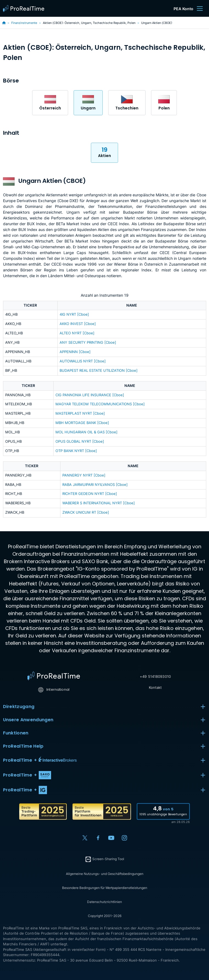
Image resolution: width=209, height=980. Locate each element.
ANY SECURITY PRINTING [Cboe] (88, 342)
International (54, 689)
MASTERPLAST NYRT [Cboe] (80, 413)
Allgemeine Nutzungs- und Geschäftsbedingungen (105, 874)
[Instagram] (124, 838)
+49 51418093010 (155, 676)
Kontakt (155, 687)
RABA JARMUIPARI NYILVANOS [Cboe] (95, 485)
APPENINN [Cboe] (75, 352)
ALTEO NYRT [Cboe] (77, 333)
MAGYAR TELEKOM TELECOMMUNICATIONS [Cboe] (100, 404)
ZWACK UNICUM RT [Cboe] (86, 512)
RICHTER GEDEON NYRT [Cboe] (90, 494)
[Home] (54, 676)
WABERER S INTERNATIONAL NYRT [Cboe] (99, 503)
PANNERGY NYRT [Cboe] (84, 475)
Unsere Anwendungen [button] (105, 720)
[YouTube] (111, 838)
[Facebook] (98, 838)
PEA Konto (183, 9)
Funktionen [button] (105, 733)
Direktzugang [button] (105, 707)
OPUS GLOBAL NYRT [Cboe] (80, 441)
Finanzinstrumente (24, 23)
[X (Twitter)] (85, 838)
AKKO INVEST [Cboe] (78, 324)
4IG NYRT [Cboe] (74, 314)
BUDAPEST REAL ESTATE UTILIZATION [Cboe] (99, 371)
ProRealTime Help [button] (105, 746)
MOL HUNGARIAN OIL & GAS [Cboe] (87, 432)
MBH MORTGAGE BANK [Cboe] (82, 423)
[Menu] (200, 9)
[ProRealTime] (25, 9)
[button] (105, 760)
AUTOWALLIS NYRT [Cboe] (83, 361)
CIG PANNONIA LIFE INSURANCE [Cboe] (90, 395)
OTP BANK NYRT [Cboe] (76, 451)
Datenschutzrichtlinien (104, 902)
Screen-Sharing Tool (104, 859)
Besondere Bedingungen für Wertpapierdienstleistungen (105, 888)
